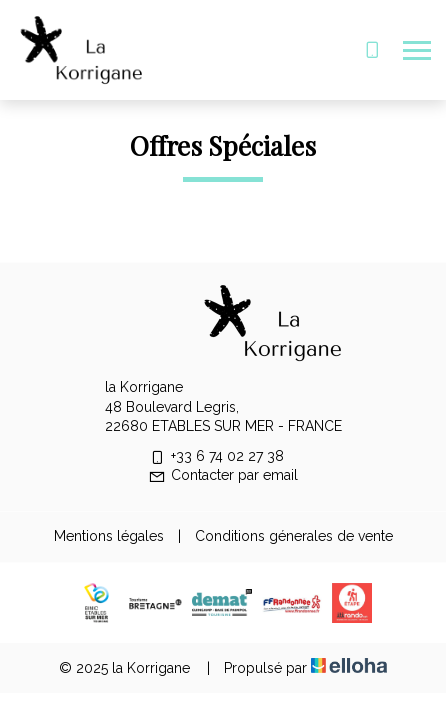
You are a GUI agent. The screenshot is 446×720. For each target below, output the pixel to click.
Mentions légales (109, 536)
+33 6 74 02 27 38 (216, 456)
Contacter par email (223, 475)
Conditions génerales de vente (294, 536)
